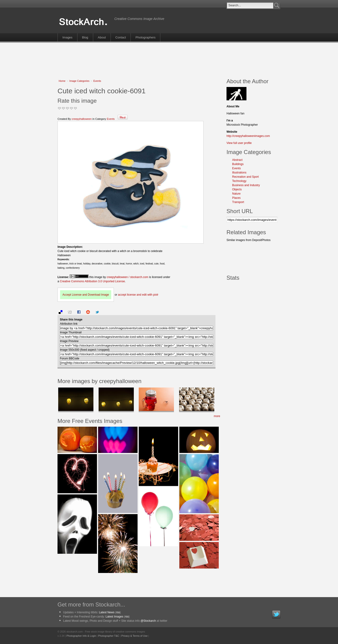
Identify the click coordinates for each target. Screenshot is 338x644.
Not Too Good (60, 108)
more (217, 416)
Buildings (238, 164)
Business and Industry (246, 185)
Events (97, 81)
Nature (236, 194)
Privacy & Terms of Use (134, 636)
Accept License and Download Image (86, 295)
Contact (121, 37)
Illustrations (239, 173)
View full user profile (239, 143)
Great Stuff (71, 108)
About (102, 37)
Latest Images (114, 617)
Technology (239, 181)
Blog (85, 37)
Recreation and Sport (245, 177)
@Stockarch (148, 621)
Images (67, 37)
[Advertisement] (169, 58)
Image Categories (79, 81)
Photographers (145, 37)
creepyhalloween (82, 119)
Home (62, 81)
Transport (238, 202)
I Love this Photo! (75, 108)
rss (118, 612)
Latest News (107, 612)
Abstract (237, 160)
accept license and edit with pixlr (138, 295)
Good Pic (67, 108)
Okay (63, 108)
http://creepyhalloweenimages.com (248, 136)
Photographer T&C (109, 636)
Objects (237, 189)
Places (236, 198)
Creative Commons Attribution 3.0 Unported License (92, 281)
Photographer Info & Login (81, 636)
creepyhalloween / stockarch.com (127, 277)
